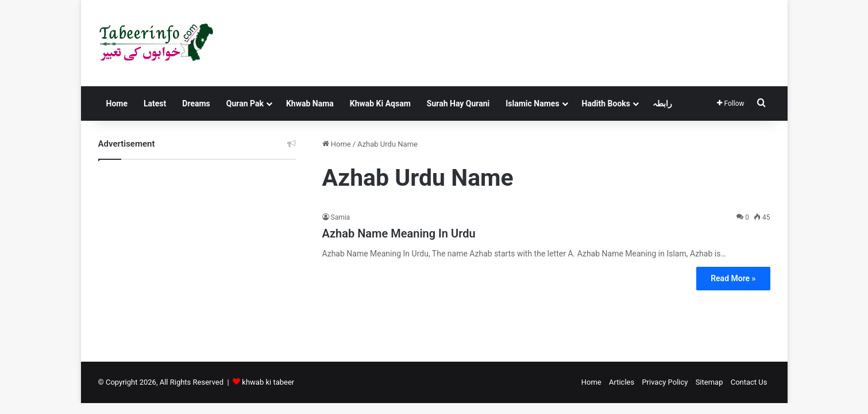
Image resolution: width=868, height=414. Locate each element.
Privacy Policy (665, 382)
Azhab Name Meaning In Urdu (399, 233)
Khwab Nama (310, 103)
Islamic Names (532, 103)
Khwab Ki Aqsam (380, 103)
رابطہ (662, 103)
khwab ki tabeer (268, 382)
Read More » (733, 278)
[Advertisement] (197, 252)
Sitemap (709, 382)
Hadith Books (606, 103)
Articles (622, 382)
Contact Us (749, 382)
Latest (155, 103)
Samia (341, 217)
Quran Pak (245, 103)
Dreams (196, 103)
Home (117, 103)
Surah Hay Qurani (458, 103)
